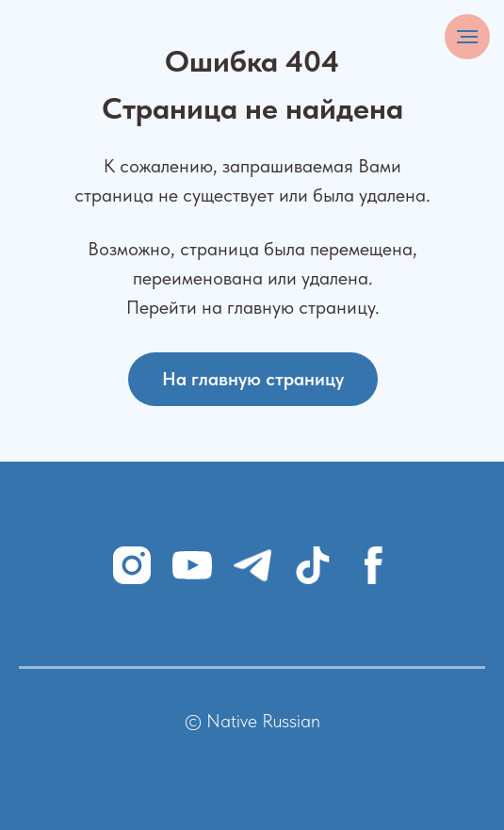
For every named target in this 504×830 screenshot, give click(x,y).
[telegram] (252, 565)
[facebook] (373, 565)
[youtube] (192, 565)
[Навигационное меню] (467, 37)
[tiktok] (313, 565)
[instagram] (132, 565)
